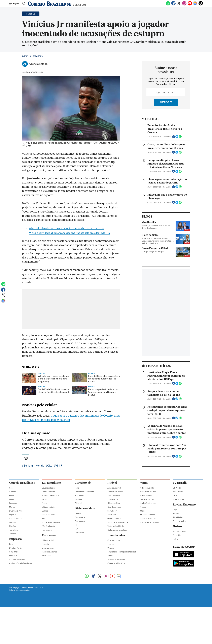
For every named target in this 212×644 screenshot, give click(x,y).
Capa (11, 621)
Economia (13, 636)
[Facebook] (173, 5)
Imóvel (112, 615)
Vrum (144, 615)
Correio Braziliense (22, 615)
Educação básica (49, 621)
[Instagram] (184, 5)
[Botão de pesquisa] (23, 4)
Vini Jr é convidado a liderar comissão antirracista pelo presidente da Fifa (69, 277)
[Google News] (195, 5)
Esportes (79, 4)
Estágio (45, 632)
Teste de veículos (147, 632)
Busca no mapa (114, 628)
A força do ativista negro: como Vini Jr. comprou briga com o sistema (67, 273)
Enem (44, 636)
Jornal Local (178, 624)
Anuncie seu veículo (148, 624)
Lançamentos (113, 632)
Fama (77, 621)
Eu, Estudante (51, 615)
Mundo (12, 640)
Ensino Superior (48, 624)
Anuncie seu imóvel (115, 624)
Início (25, 56)
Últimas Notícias (49, 640)
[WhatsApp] (168, 5)
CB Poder (177, 628)
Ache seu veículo (147, 621)
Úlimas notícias (114, 636)
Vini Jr (59, 510)
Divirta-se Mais (85, 641)
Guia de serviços (114, 640)
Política (12, 628)
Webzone (78, 632)
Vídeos (143, 640)
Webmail (78, 636)
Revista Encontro (184, 637)
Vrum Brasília (178, 632)
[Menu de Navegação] (15, 4)
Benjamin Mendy (34, 510)
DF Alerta (177, 621)
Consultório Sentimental (84, 624)
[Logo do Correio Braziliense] (49, 4)
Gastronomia (80, 628)
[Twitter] (179, 5)
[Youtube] (190, 5)
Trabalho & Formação (51, 628)
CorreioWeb (83, 615)
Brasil (11, 632)
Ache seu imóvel (114, 621)
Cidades (12, 624)
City (50, 510)
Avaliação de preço (148, 636)
